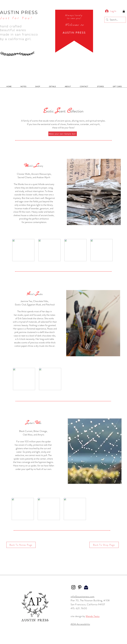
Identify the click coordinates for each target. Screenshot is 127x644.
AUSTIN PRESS (19, 12)
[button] (124, 11)
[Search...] (115, 20)
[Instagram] (73, 587)
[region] (74, 31)
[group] (62, 250)
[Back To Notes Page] (21, 545)
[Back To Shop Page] (104, 545)
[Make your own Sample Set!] (63, 134)
